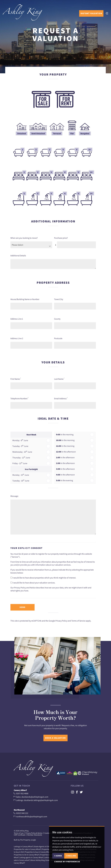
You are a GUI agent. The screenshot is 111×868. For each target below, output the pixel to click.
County (57, 318)
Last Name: (59, 378)
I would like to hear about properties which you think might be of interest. (43, 577)
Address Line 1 (17, 318)
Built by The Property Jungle (25, 840)
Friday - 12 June (20, 463)
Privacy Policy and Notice (25, 587)
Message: (14, 496)
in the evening (64, 480)
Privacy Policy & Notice (34, 833)
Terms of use (19, 833)
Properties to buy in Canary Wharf (38, 852)
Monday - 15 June (21, 474)
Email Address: (61, 398)
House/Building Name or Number (25, 299)
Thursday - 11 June (21, 457)
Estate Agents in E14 (41, 846)
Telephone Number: (19, 398)
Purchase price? (61, 238)
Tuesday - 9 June (20, 446)
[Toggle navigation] (106, 14)
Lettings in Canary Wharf (23, 846)
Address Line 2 (17, 338)
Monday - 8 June (20, 440)
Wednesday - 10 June (22, 451)
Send (22, 607)
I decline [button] (71, 864)
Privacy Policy (61, 620)
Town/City (59, 299)
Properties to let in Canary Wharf (26, 854)
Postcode (58, 338)
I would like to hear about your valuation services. (33, 582)
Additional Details (18, 255)
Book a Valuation (55, 738)
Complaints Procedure (83, 833)
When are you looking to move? (24, 238)
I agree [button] (58, 864)
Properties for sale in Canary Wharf (27, 849)
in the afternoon (66, 451)
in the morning (65, 434)
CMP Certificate (20, 835)
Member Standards (35, 835)
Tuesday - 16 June (21, 480)
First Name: (16, 378)
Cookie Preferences (65, 833)
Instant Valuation (91, 15)
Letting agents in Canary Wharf (31, 857)
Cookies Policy (50, 833)
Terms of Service (78, 620)
